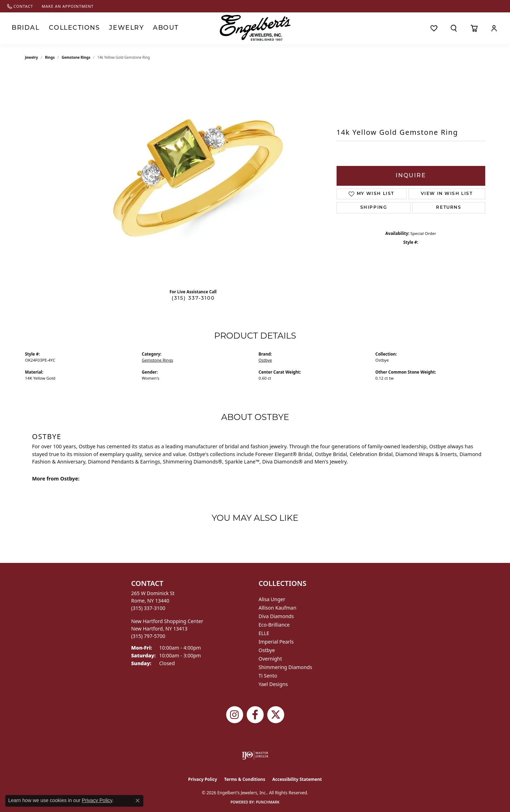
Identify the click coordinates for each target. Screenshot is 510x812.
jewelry (32, 57)
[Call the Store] (148, 608)
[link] (20, 6)
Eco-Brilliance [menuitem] (274, 625)
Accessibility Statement (297, 779)
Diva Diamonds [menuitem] (276, 616)
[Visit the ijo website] (255, 755)
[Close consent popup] (138, 801)
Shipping (374, 208)
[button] (454, 28)
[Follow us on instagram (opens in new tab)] (235, 715)
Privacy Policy (203, 779)
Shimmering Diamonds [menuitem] (286, 667)
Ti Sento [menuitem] (268, 676)
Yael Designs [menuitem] (273, 684)
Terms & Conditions (245, 779)
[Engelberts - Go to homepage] (255, 28)
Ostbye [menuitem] (267, 650)
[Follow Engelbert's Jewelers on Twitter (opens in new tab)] (276, 715)
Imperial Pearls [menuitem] (276, 642)
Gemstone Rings (76, 57)
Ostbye (265, 360)
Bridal (24, 28)
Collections (67, 28)
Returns (449, 208)
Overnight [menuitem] (270, 659)
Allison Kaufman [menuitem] (278, 608)
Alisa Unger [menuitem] (272, 599)
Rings (50, 57)
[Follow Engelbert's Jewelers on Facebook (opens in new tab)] (255, 715)
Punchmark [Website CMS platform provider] (268, 802)
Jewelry (112, 28)
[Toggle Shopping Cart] (474, 28)
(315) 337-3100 (193, 298)
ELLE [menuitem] (264, 633)
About (148, 28)
